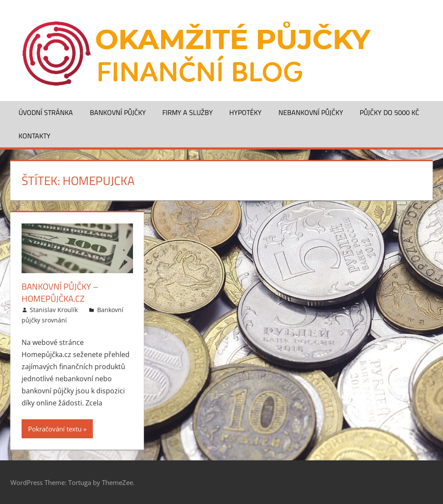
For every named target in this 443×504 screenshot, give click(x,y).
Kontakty (35, 136)
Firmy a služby (188, 112)
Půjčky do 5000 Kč (389, 112)
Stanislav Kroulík (54, 310)
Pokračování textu (55, 429)
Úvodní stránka (46, 112)
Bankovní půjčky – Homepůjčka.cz (60, 292)
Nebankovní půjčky (311, 112)
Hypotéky (245, 112)
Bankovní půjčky (118, 112)
